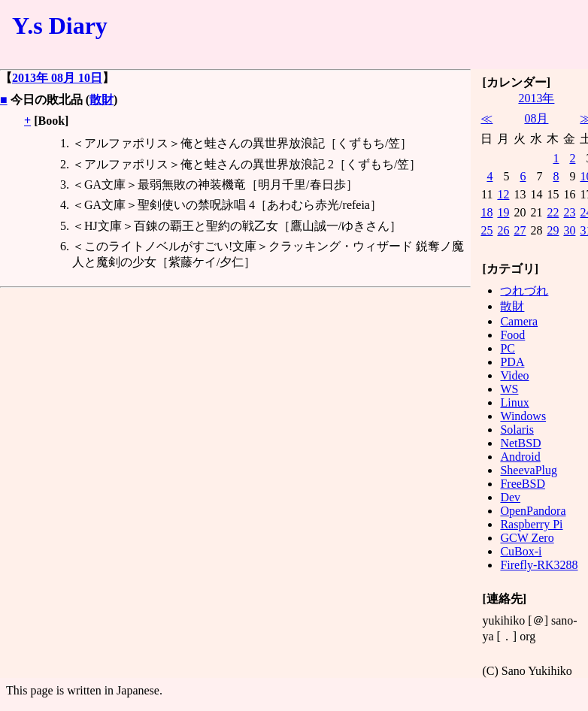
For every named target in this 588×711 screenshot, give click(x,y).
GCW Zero (527, 538)
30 (569, 230)
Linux (514, 402)
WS (509, 389)
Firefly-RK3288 (539, 565)
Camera (519, 321)
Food (512, 335)
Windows (523, 416)
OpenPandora (533, 511)
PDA (512, 362)
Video (514, 375)
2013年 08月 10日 (57, 78)
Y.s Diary (60, 26)
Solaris (517, 430)
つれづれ (524, 290)
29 (553, 230)
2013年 (536, 98)
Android (520, 457)
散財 (102, 100)
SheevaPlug (529, 470)
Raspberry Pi (531, 524)
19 (503, 212)
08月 (536, 118)
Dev (510, 497)
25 (486, 230)
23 (569, 212)
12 (503, 194)
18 (486, 212)
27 (520, 230)
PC (508, 348)
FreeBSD (523, 484)
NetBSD (520, 443)
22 (553, 212)
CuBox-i (521, 551)
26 (503, 230)
